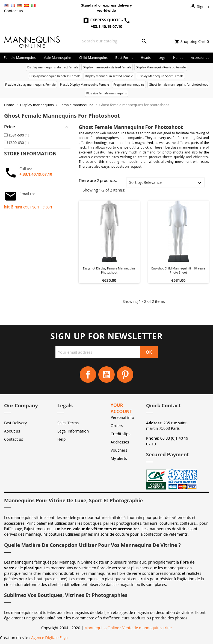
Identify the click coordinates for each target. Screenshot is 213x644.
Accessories (200, 58)
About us (12, 431)
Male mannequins (57, 58)
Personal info (122, 417)
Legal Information (73, 431)
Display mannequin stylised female (107, 67)
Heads (146, 58)
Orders (117, 426)
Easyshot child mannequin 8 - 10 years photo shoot (178, 270)
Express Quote (102, 20)
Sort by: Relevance (145, 182)
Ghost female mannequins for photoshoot (178, 84)
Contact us (14, 11)
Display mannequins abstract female (53, 67)
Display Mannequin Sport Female (160, 76)
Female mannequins (20, 58)
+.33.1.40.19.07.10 (36, 174)
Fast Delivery (15, 423)
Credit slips (120, 434)
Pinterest (125, 375)
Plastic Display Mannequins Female (85, 84)
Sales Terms (68, 423)
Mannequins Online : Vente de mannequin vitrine (128, 628)
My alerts (119, 458)
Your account (121, 408)
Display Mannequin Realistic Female (161, 67)
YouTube (106, 375)
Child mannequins (93, 58)
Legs (162, 58)
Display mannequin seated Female (109, 76)
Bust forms (124, 58)
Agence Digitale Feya (49, 638)
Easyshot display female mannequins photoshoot (109, 270)
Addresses (120, 442)
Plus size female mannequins (107, 93)
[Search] (114, 41)
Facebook (88, 375)
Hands (178, 58)
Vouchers (119, 450)
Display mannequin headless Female (55, 76)
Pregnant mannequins (129, 84)
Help (61, 439)
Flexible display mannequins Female (30, 84)
